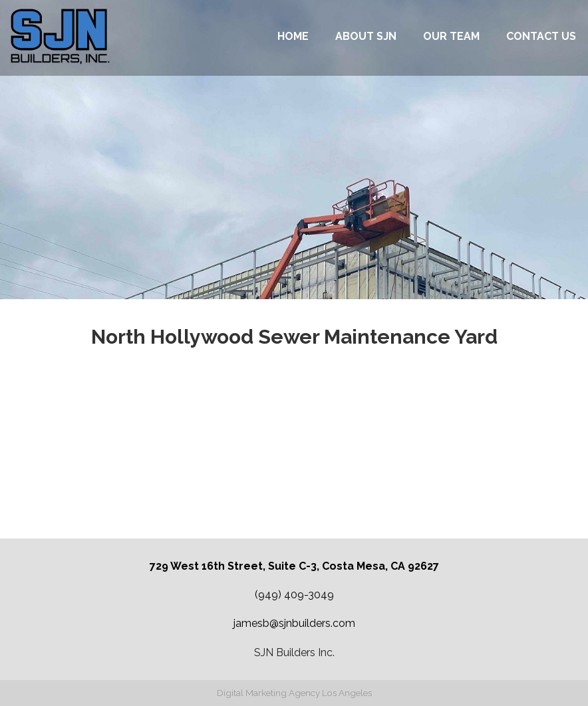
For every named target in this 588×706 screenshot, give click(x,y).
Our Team (451, 36)
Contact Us (541, 36)
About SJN (366, 36)
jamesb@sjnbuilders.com (294, 623)
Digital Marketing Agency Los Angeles (294, 693)
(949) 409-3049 (294, 595)
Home (293, 36)
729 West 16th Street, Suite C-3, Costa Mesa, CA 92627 (294, 566)
